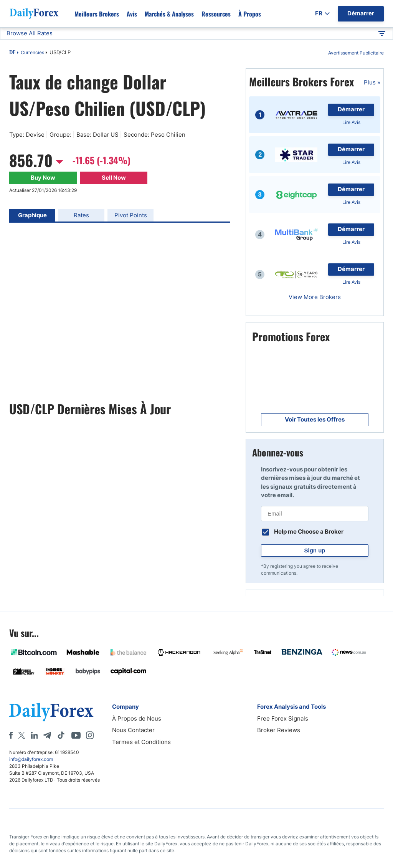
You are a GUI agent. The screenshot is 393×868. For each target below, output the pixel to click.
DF (12, 53)
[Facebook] (11, 735)
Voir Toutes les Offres (315, 419)
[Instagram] (90, 735)
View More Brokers (315, 297)
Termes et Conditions (141, 742)
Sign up (315, 550)
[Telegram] (47, 735)
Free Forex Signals (283, 718)
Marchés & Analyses (169, 14)
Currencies (32, 52)
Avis (132, 14)
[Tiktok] (61, 735)
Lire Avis (351, 122)
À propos (250, 14)
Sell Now (114, 178)
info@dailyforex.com (31, 759)
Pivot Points (131, 215)
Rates (81, 215)
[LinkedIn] (34, 735)
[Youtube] (76, 735)
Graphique (32, 215)
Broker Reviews (279, 730)
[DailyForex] (51, 712)
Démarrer (351, 109)
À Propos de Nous (137, 718)
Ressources (216, 14)
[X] (21, 735)
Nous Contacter (133, 730)
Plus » (372, 82)
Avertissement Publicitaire (356, 53)
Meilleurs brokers (97, 14)
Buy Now (43, 178)
